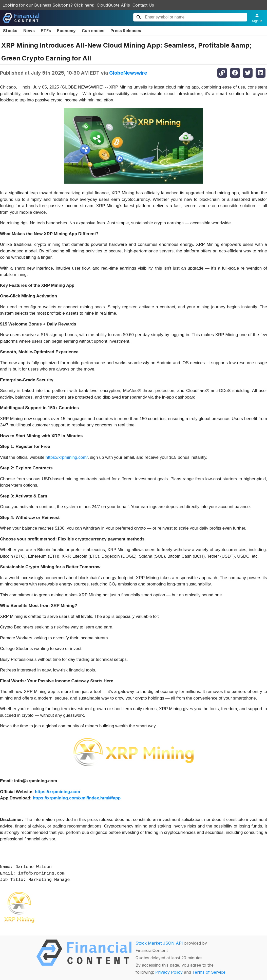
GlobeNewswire (128, 73)
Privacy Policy (169, 972)
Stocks (10, 31)
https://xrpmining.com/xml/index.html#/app (77, 798)
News (29, 31)
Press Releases (126, 31)
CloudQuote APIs (113, 5)
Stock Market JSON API (159, 943)
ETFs (46, 31)
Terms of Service (209, 972)
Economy (66, 31)
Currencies (93, 31)
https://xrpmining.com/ (67, 457)
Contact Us (143, 5)
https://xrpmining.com (58, 792)
